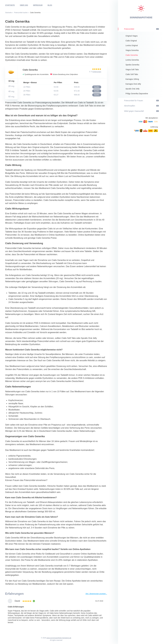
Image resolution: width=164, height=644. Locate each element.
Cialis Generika (132, 55)
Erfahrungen (97, 72)
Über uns (24, 5)
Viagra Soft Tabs (132, 70)
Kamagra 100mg (132, 79)
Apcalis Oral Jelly (132, 89)
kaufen (97, 87)
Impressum (38, 5)
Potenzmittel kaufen (21, 13)
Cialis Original (131, 41)
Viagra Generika (132, 50)
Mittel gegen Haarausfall (141, 111)
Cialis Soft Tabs (132, 74)
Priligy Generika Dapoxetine (137, 94)
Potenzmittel (141, 29)
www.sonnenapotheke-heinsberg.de (59, 638)
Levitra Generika (132, 60)
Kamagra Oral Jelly (133, 84)
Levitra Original (132, 45)
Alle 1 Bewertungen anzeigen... (96, 594)
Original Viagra (131, 36)
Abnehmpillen (141, 106)
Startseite (10, 5)
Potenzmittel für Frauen (141, 101)
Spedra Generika (132, 65)
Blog (50, 5)
